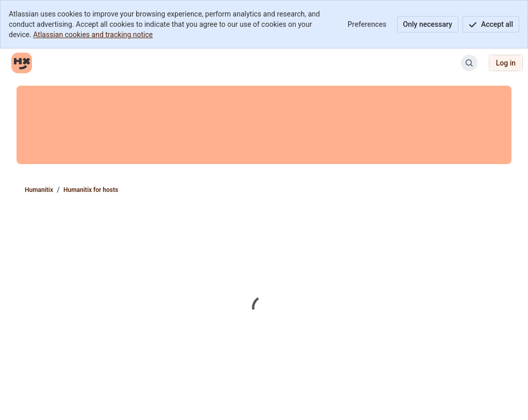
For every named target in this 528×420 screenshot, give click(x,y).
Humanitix (39, 190)
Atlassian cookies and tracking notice (93, 35)
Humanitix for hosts (91, 190)
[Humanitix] (22, 63)
